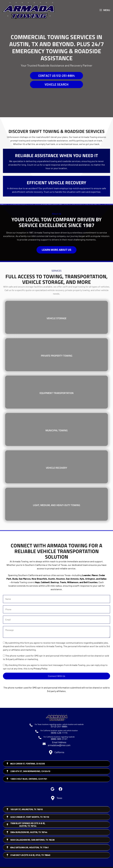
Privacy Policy (40, 668)
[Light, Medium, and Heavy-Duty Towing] (56, 504)
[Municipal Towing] (56, 429)
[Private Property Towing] (56, 355)
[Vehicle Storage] (56, 317)
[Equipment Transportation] (56, 392)
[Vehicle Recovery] (56, 467)
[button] (52, 789)
